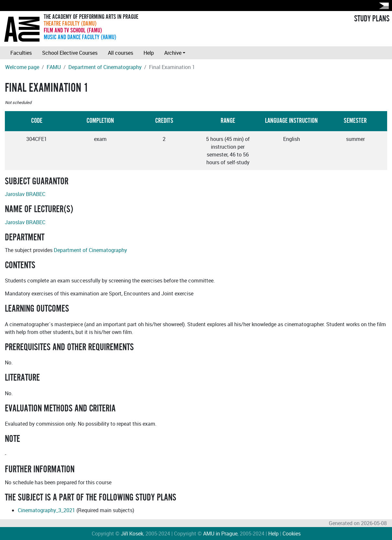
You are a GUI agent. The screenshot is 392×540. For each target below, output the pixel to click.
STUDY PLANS (372, 19)
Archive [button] (173, 53)
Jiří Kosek (132, 534)
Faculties (21, 53)
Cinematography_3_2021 (46, 510)
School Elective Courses (70, 53)
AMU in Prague (220, 534)
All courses (121, 53)
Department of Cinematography (105, 67)
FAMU (54, 67)
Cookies (292, 534)
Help (149, 53)
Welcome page (22, 67)
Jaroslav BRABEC (25, 194)
